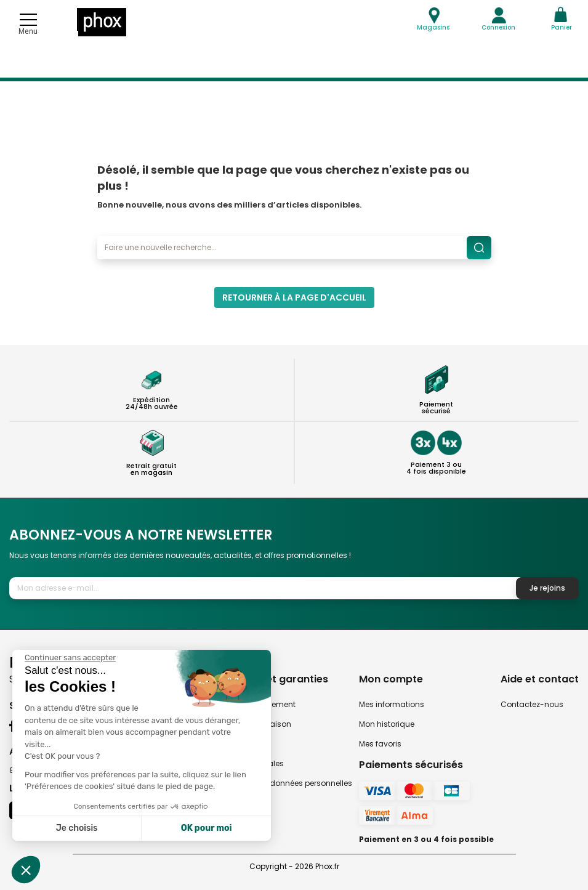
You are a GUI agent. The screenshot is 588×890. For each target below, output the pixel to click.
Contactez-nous (532, 704)
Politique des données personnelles (286, 783)
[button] (26, 870)
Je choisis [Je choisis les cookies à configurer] (77, 828)
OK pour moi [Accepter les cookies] (207, 828)
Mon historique (387, 724)
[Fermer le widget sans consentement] (70, 658)
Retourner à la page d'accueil (294, 297)
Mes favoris (380, 744)
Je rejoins (547, 588)
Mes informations (392, 704)
